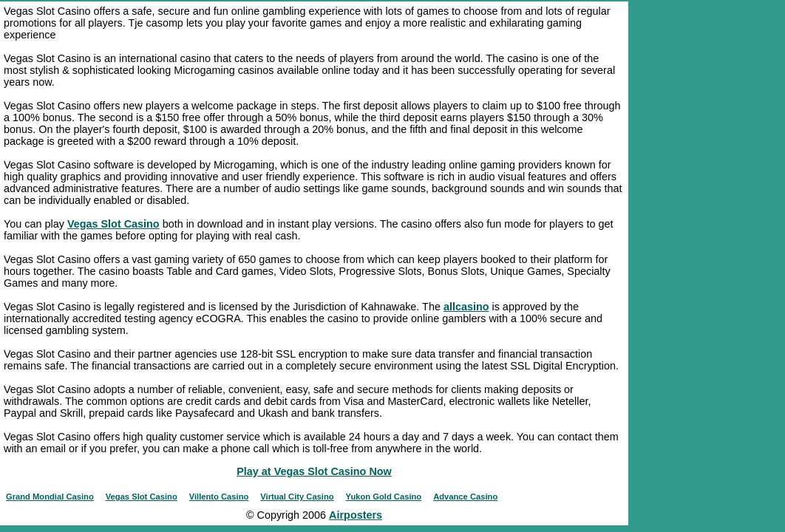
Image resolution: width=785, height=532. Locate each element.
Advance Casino (465, 497)
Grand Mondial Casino (50, 497)
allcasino (466, 307)
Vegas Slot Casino (113, 224)
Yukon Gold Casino (384, 497)
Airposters (356, 515)
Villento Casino (219, 497)
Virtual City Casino (297, 497)
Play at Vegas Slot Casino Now (314, 471)
